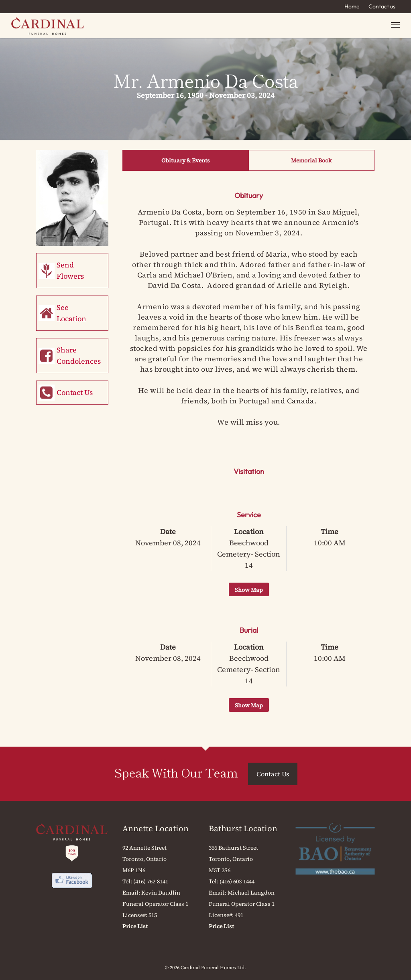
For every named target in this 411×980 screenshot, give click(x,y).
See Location (71, 313)
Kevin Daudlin (161, 893)
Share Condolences (79, 355)
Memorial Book (311, 160)
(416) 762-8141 (151, 881)
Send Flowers (70, 270)
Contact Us (75, 392)
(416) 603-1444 (237, 881)
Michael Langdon (251, 893)
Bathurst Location (243, 828)
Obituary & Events (186, 160)
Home (352, 6)
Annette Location (156, 828)
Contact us (382, 6)
